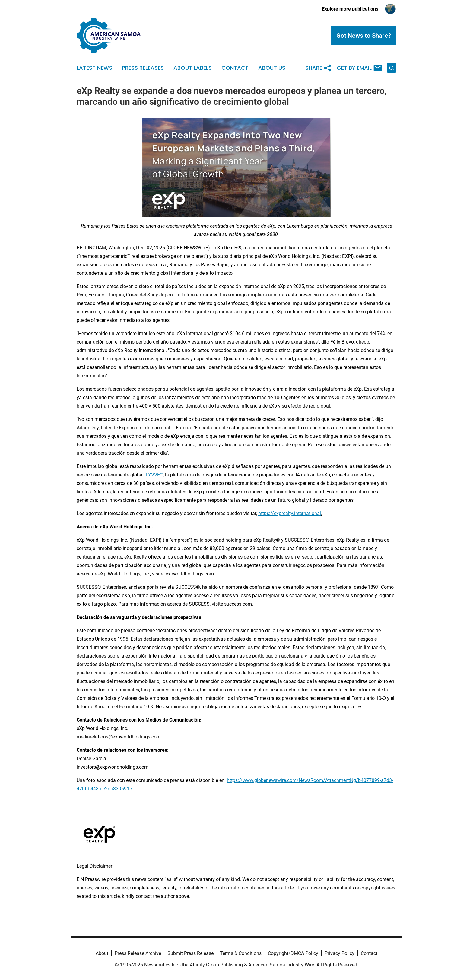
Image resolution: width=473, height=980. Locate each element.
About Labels (193, 68)
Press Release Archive (138, 953)
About (102, 953)
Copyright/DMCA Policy (293, 953)
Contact (235, 68)
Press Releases (143, 68)
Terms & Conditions (241, 953)
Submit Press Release (190, 953)
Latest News (94, 68)
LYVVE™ (154, 475)
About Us (272, 68)
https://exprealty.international (290, 513)
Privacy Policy (340, 953)
